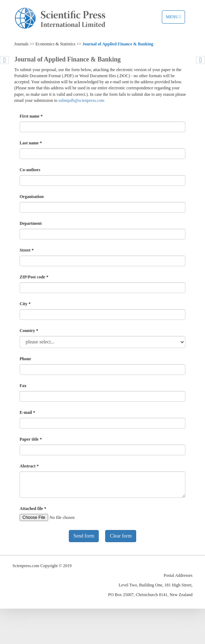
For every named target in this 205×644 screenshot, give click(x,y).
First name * (31, 116)
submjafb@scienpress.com (81, 100)
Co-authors (30, 170)
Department (31, 223)
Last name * (31, 143)
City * (25, 304)
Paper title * (31, 439)
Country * (29, 331)
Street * (27, 250)
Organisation (32, 197)
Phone (25, 359)
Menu (175, 19)
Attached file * (33, 509)
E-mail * (27, 412)
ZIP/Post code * (34, 277)
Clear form (121, 536)
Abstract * (29, 466)
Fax (23, 386)
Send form (84, 536)
